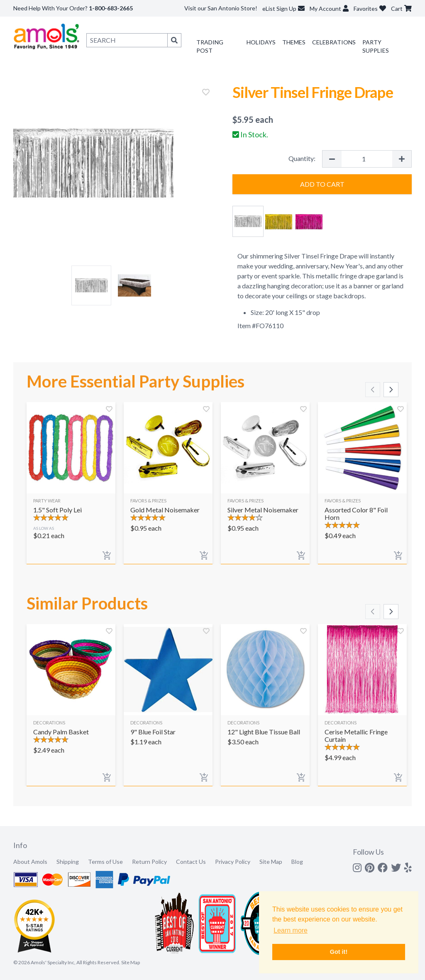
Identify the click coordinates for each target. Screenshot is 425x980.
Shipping (68, 862)
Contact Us (191, 862)
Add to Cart (322, 184)
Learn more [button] (291, 930)
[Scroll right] (391, 390)
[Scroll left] (373, 390)
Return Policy (149, 862)
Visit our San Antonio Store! (221, 8)
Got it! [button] (339, 952)
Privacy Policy (233, 862)
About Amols (30, 862)
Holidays (261, 42)
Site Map (271, 862)
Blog (297, 862)
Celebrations (334, 42)
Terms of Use (105, 862)
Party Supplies (376, 46)
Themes (294, 42)
